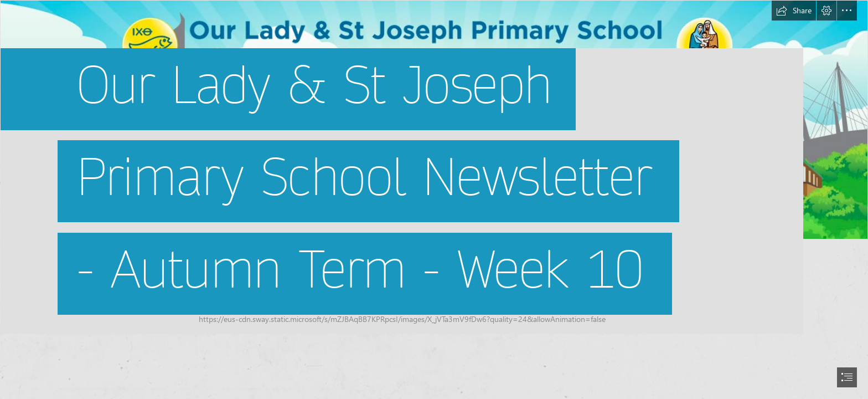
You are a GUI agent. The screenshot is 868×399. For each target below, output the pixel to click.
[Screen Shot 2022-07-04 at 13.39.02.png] (434, 167)
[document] (434, 199)
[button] (794, 11)
